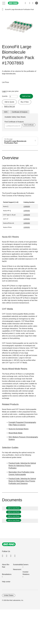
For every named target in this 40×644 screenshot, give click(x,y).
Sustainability (18, 565)
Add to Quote (9, 102)
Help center (6, 582)
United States (9, 595)
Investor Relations (26, 573)
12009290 (27, 206)
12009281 (27, 227)
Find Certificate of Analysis (14, 122)
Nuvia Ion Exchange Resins (19, 429)
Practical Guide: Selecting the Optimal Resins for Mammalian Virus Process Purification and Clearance (22, 481)
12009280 (27, 223)
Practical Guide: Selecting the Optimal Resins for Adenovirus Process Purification (22, 466)
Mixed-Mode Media (15, 433)
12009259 (27, 215)
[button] (3, 10)
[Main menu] (4, 3)
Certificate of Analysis (20, 112)
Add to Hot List (9, 106)
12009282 (27, 211)
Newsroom (17, 569)
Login (4, 91)
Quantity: (5, 96)
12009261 (27, 219)
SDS (6, 112)
